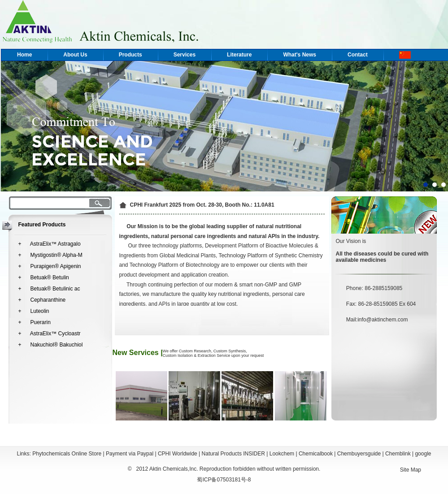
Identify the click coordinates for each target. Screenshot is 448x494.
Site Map (411, 470)
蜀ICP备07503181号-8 (224, 480)
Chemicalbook (316, 454)
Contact (358, 55)
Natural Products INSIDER (233, 454)
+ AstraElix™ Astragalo (50, 244)
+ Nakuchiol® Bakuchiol (51, 345)
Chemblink (398, 454)
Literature (239, 55)
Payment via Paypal (130, 454)
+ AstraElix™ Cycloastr (50, 334)
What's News (300, 55)
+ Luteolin (34, 311)
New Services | (138, 353)
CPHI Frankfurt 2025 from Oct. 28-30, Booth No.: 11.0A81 (202, 205)
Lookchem (282, 454)
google (423, 454)
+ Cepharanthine (42, 300)
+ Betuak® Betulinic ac (49, 289)
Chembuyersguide (359, 454)
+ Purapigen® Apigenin (50, 266)
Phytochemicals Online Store (67, 454)
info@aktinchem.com (383, 320)
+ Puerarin (35, 322)
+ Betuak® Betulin (44, 277)
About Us (75, 55)
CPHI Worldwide (178, 454)
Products (130, 55)
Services (185, 55)
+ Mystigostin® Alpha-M (50, 255)
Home (24, 55)
